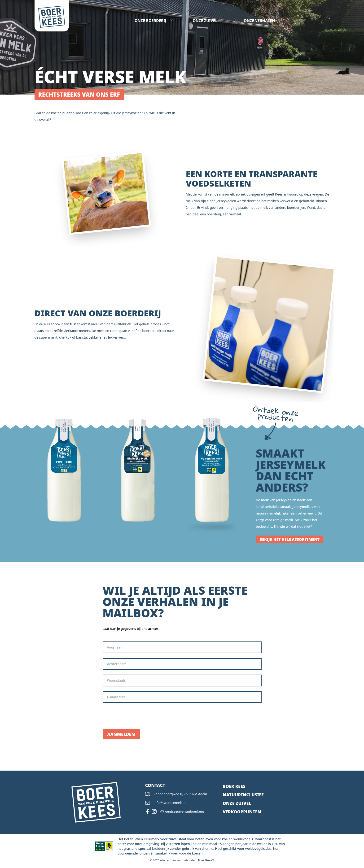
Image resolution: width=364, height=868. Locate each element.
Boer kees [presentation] (234, 786)
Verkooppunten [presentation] (242, 812)
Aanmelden (121, 734)
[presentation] (139, 716)
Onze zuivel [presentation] (237, 803)
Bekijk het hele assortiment (290, 539)
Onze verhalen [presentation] (259, 21)
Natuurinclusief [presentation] (243, 795)
